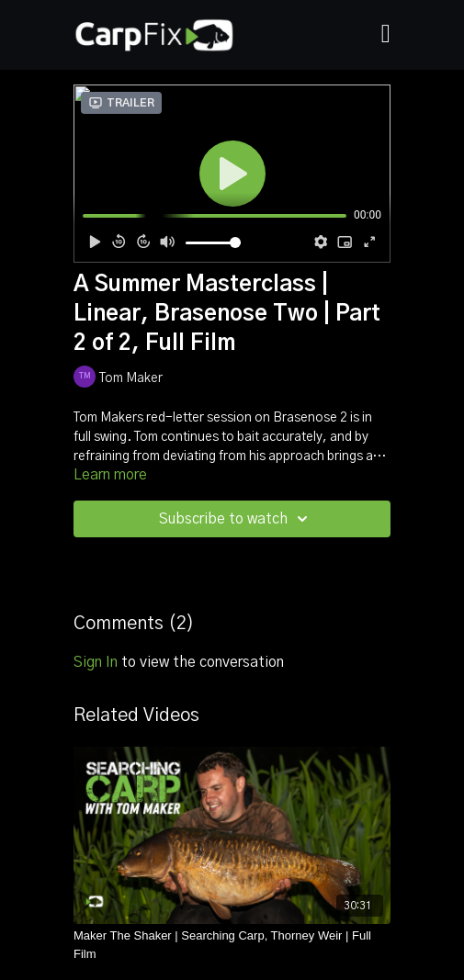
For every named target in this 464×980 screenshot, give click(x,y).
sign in (96, 662)
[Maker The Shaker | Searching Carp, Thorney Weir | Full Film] (232, 945)
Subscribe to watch (236, 519)
